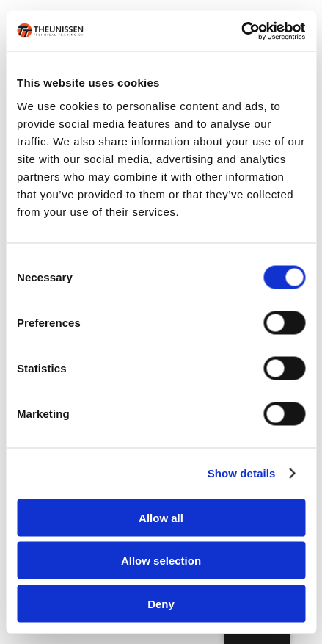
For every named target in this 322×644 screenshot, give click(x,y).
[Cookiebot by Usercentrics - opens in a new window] (241, 31)
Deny (161, 603)
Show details (242, 473)
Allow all (161, 517)
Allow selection (161, 561)
